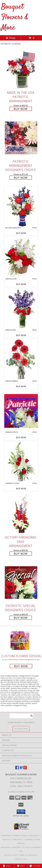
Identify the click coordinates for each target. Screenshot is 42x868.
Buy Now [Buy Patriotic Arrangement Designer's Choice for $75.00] (21, 178)
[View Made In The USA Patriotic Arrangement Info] (21, 69)
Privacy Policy (11, 855)
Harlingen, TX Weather (11, 847)
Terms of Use (21, 859)
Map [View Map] (21, 866)
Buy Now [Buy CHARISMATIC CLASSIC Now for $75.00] (21, 489)
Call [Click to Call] (7, 866)
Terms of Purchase (28, 855)
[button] (21, 812)
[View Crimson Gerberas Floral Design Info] (21, 360)
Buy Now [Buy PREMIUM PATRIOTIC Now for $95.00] (21, 437)
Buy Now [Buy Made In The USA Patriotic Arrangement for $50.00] (21, 109)
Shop (11, 38)
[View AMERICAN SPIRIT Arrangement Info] (21, 309)
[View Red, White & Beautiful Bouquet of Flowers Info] (21, 206)
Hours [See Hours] (35, 866)
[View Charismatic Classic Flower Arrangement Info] (21, 462)
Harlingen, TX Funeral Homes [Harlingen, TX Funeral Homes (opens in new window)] (14, 836)
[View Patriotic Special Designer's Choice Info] (21, 582)
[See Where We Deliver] (21, 729)
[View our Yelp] (25, 769)
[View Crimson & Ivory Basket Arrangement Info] (21, 258)
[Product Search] (22, 716)
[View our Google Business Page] (21, 769)
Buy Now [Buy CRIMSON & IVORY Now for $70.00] (21, 284)
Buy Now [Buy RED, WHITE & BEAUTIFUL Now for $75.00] (21, 233)
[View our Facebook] (17, 769)
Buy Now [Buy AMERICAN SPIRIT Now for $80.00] (21, 335)
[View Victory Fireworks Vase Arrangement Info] (21, 514)
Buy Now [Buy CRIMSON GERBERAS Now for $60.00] (21, 386)
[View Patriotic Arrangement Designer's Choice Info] (21, 138)
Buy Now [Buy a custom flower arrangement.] (21, 666)
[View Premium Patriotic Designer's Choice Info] (21, 411)
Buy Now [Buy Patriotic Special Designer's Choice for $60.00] (21, 618)
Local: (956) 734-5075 (21, 786)
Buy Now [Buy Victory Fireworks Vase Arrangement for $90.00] (21, 554)
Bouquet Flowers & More (15, 17)
